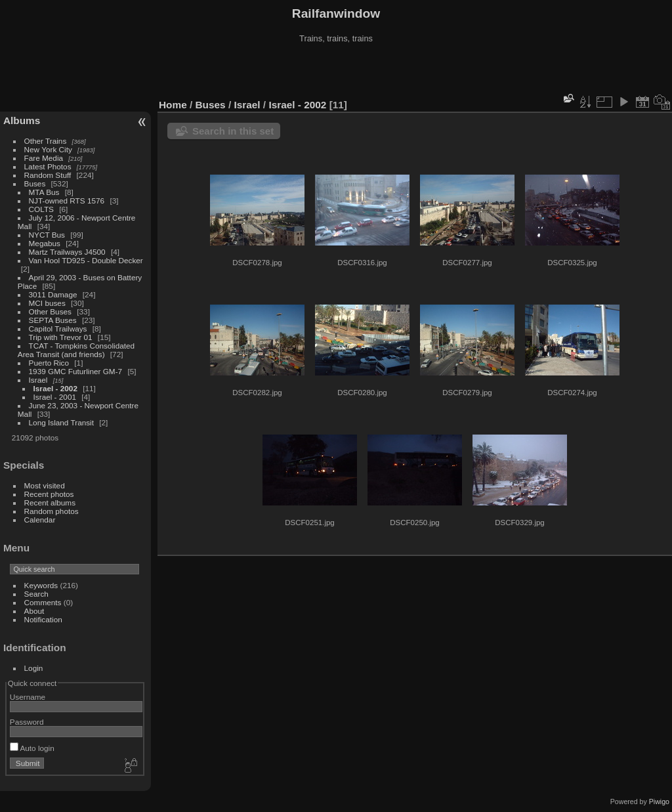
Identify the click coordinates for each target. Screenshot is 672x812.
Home (173, 105)
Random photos (52, 511)
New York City (48, 149)
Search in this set (233, 131)
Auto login (32, 748)
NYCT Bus (47, 235)
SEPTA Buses (53, 320)
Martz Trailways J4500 (67, 252)
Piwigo (659, 801)
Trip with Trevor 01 (61, 337)
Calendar (40, 520)
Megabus (45, 243)
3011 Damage (53, 294)
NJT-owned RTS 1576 (67, 201)
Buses (35, 183)
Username (28, 697)
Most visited (45, 485)
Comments (43, 602)
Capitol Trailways (58, 329)
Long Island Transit (61, 422)
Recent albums (50, 502)
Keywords (41, 585)
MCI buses (47, 303)
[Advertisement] (336, 72)
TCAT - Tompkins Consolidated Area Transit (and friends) (76, 350)
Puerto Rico (49, 363)
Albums (22, 120)
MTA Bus (44, 192)
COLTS (41, 209)
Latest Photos (48, 166)
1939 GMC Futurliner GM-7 (76, 371)
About (34, 611)
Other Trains (46, 141)
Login (34, 668)
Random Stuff (48, 175)
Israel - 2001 (55, 397)
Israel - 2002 (55, 388)
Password (27, 722)
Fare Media (44, 158)
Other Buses (50, 311)
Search (36, 594)
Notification (43, 619)
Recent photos (49, 494)
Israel (38, 380)
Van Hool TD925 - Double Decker (86, 260)
